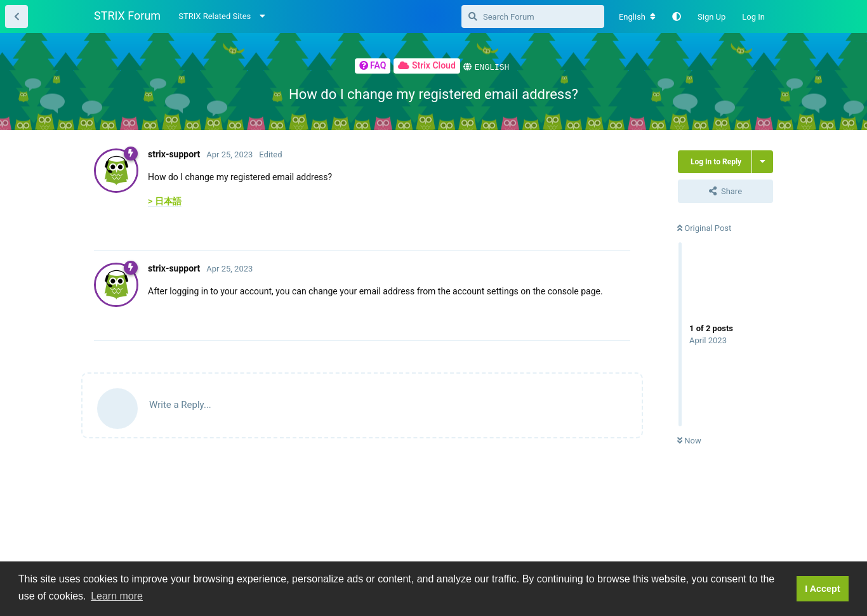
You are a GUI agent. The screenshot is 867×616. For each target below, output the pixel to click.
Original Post (704, 227)
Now (689, 440)
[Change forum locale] (637, 17)
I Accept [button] (822, 589)
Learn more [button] (117, 596)
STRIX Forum (127, 16)
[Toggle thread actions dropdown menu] (763, 161)
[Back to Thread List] (17, 16)
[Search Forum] (533, 16)
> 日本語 (165, 200)
